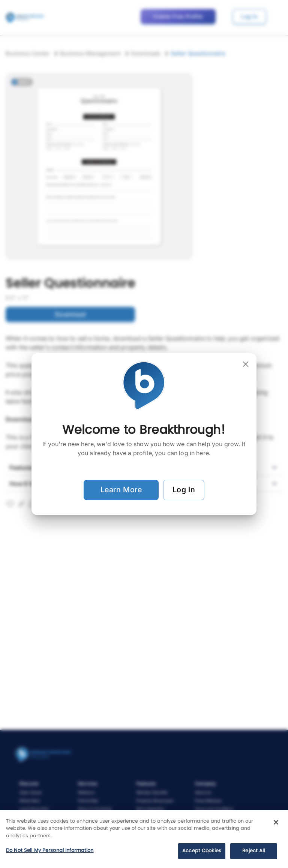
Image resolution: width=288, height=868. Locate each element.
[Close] (276, 822)
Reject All (253, 851)
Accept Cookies (202, 851)
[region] (144, 839)
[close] (246, 364)
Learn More (121, 490)
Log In (184, 490)
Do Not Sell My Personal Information (50, 851)
